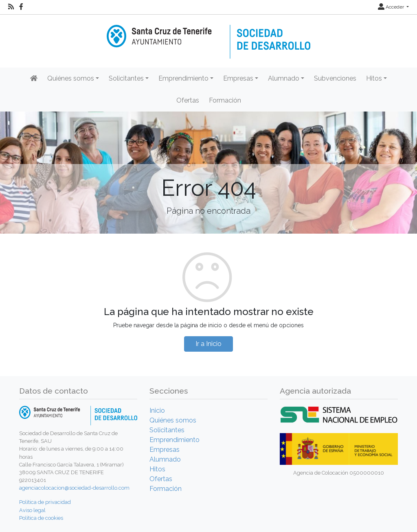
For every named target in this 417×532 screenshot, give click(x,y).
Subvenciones (335, 78)
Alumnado (165, 459)
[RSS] (11, 7)
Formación (225, 100)
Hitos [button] (374, 78)
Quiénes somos (173, 420)
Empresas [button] (238, 78)
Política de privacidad (45, 502)
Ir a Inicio (208, 344)
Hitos (157, 469)
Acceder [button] (392, 7)
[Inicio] (208, 36)
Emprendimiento (174, 440)
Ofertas (188, 100)
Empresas (165, 450)
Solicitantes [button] (126, 78)
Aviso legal (32, 510)
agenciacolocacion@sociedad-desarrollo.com (74, 488)
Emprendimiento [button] (183, 78)
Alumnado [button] (284, 78)
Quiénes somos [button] (71, 78)
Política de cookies (41, 518)
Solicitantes (167, 430)
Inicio (157, 410)
